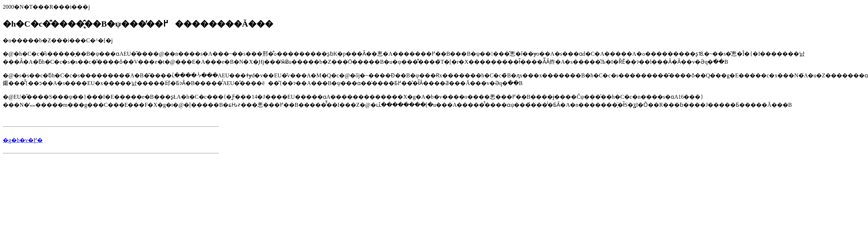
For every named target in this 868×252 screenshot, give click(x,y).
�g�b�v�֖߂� (23, 140)
